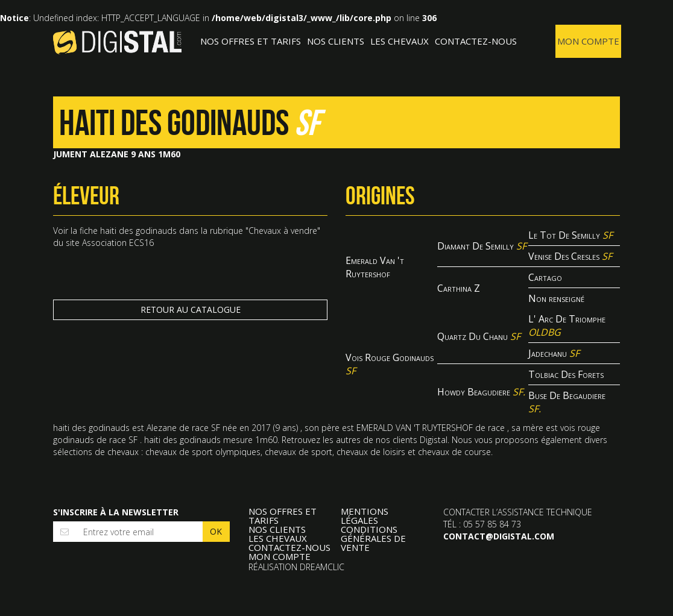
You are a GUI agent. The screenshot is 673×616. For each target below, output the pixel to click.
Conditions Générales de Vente (373, 539)
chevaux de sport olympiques (203, 452)
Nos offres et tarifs (251, 41)
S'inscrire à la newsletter (116, 512)
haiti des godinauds (138, 231)
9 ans (286, 428)
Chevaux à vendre (283, 231)
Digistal (117, 42)
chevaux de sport (299, 452)
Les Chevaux (400, 41)
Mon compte (588, 41)
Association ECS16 (118, 243)
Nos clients (336, 41)
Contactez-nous (476, 41)
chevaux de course (454, 452)
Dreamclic (322, 567)
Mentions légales (365, 516)
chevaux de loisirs (371, 452)
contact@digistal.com (499, 536)
